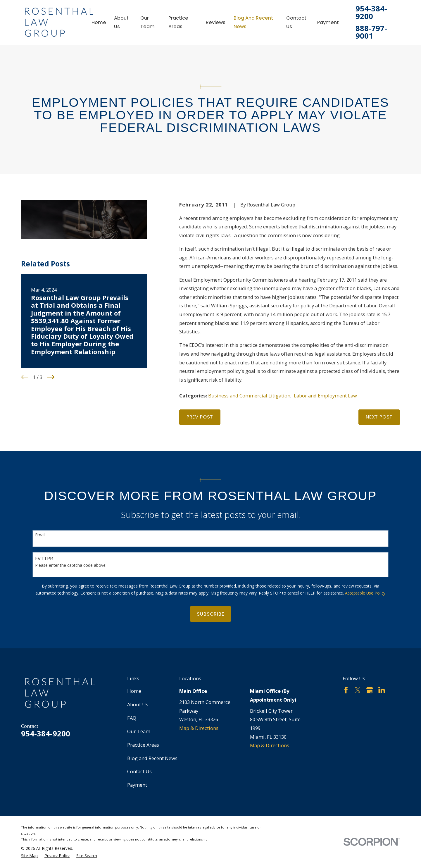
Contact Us (139, 771)
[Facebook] (346, 690)
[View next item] (51, 377)
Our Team (139, 731)
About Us (138, 704)
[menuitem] (29, 856)
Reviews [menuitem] (216, 22)
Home (134, 691)
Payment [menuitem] (328, 22)
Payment (137, 785)
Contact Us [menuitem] (296, 22)
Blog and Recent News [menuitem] (253, 22)
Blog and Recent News (152, 758)
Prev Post (200, 417)
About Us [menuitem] (121, 22)
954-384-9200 (371, 12)
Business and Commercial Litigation (249, 396)
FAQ (132, 718)
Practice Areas (143, 745)
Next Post (379, 417)
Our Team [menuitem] (147, 22)
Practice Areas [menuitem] (178, 22)
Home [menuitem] (99, 22)
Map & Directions (199, 728)
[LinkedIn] (382, 690)
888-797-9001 (371, 32)
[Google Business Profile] (370, 690)
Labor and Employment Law (325, 396)
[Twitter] (358, 690)
